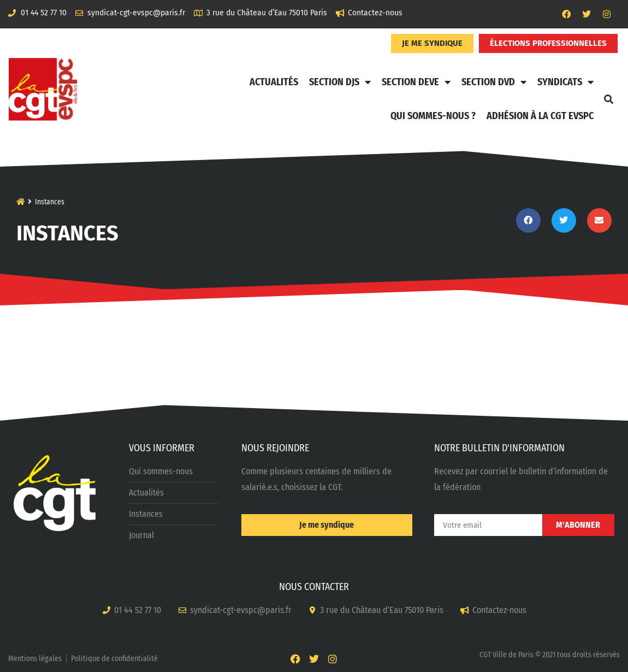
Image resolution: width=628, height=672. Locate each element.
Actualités (274, 82)
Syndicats (565, 82)
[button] (608, 99)
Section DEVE (416, 82)
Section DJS (340, 82)
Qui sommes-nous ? (433, 116)
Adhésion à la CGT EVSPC (540, 116)
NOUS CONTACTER (314, 587)
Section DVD (494, 82)
